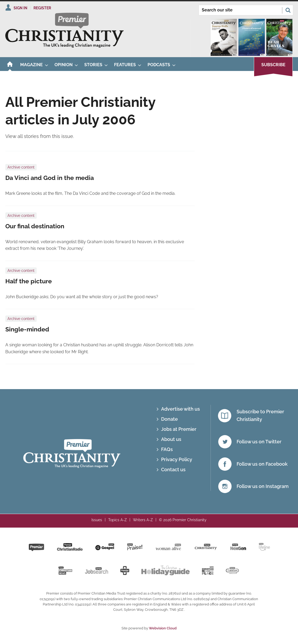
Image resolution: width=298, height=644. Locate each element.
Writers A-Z (143, 520)
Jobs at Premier (179, 429)
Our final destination (35, 226)
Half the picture (29, 281)
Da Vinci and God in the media (50, 178)
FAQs (167, 449)
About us (171, 439)
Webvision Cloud (163, 628)
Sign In (20, 8)
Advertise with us (181, 409)
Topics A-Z (117, 520)
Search (288, 10)
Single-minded (27, 329)
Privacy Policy (177, 459)
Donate (169, 419)
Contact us (173, 470)
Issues (97, 520)
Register (42, 8)
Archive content (21, 167)
